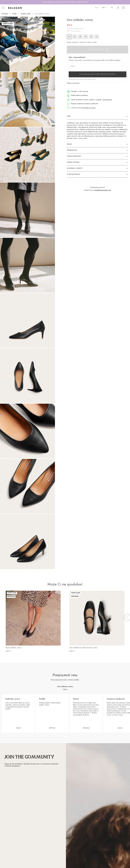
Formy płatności (74, 156)
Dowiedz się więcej (89, 108)
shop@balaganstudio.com (103, 190)
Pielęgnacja (72, 150)
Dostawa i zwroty (75, 168)
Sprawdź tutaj (107, 100)
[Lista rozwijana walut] (105, 8)
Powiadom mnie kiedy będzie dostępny (98, 74)
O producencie (73, 174)
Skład (69, 144)
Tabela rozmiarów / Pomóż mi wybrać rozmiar (82, 42)
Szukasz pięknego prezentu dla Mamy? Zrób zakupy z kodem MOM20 (65, 2)
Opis (69, 116)
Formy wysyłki (73, 162)
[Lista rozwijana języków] (97, 8)
